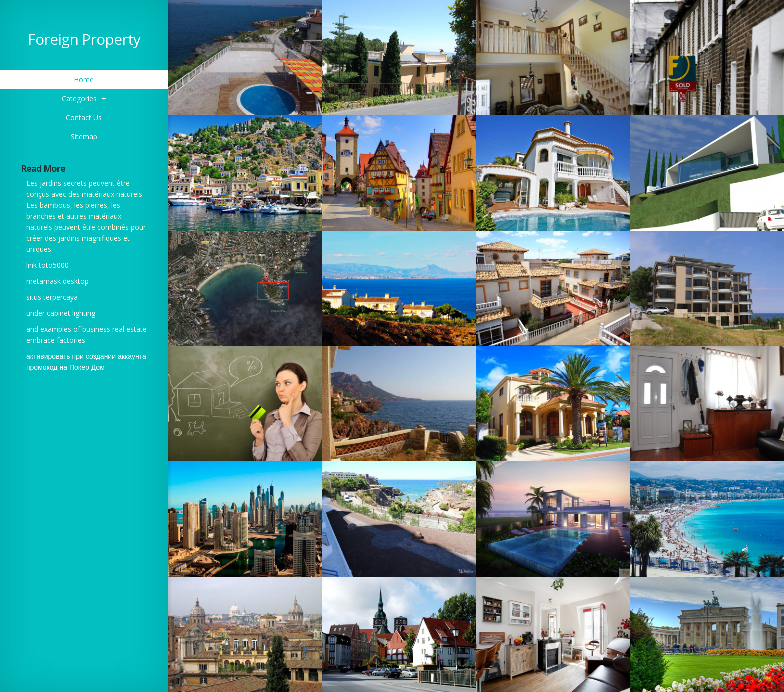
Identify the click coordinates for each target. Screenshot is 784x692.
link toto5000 (48, 265)
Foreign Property (84, 39)
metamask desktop (58, 281)
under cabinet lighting (61, 313)
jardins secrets (63, 183)
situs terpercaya (52, 297)
